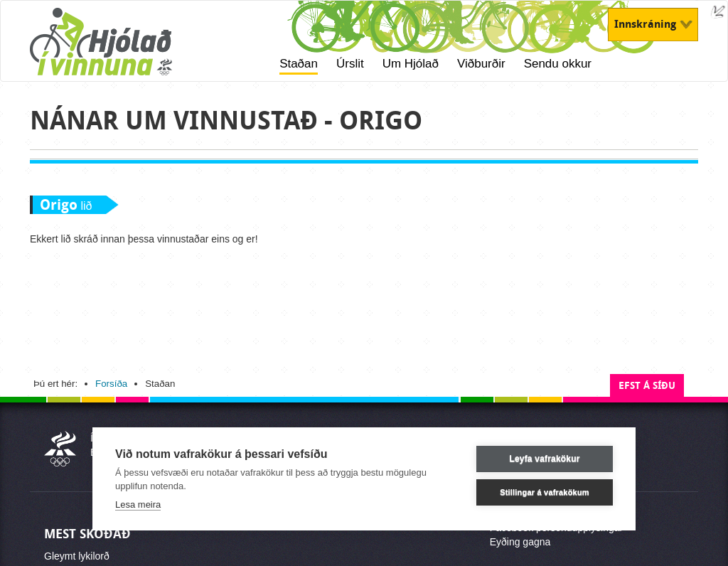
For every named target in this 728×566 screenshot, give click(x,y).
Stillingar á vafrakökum (545, 492)
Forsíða (111, 384)
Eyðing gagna (520, 542)
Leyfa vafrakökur (544, 459)
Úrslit (350, 64)
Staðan (299, 64)
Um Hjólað (411, 64)
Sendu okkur (558, 64)
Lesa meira (138, 504)
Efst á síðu (647, 386)
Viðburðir (481, 64)
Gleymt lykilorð (77, 556)
